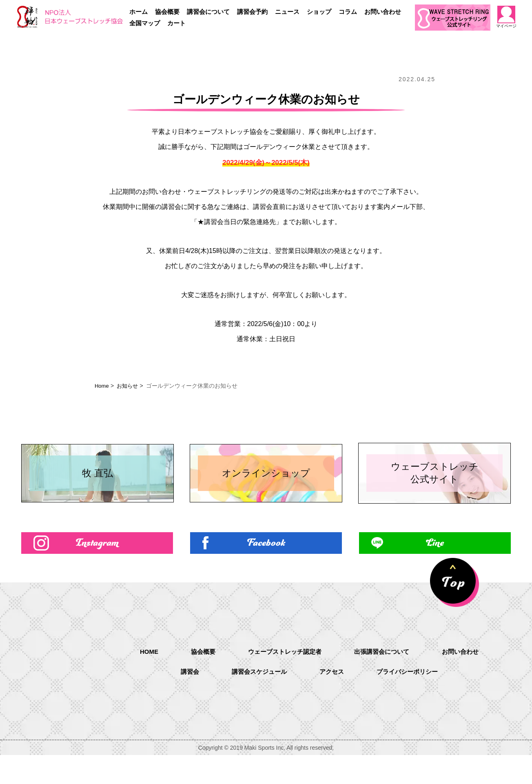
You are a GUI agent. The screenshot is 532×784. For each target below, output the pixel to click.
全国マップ (145, 23)
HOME (143, 680)
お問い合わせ (383, 12)
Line (435, 571)
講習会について (208, 12)
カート (176, 23)
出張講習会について (384, 681)
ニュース (287, 12)
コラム (348, 12)
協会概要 (167, 12)
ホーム (139, 12)
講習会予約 (252, 12)
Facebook (266, 571)
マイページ (506, 17)
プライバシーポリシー (410, 701)
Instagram (97, 571)
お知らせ (129, 386)
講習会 (185, 701)
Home (102, 386)
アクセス (332, 701)
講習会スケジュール (257, 701)
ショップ (319, 12)
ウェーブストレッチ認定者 (283, 681)
